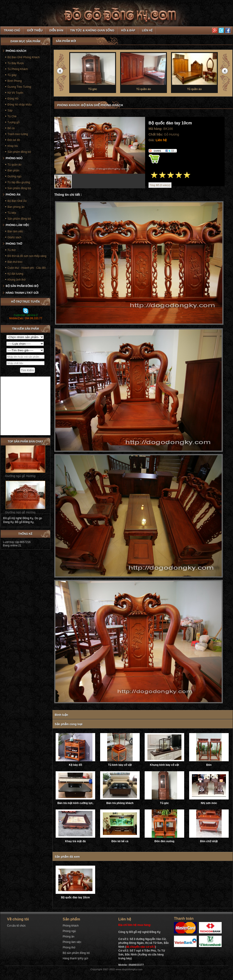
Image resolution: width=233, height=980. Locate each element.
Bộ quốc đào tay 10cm (76, 897)
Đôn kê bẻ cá (120, 841)
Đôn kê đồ (14, 140)
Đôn (209, 765)
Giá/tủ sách (14, 237)
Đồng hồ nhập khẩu (20, 105)
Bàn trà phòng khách (120, 803)
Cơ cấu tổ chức (16, 926)
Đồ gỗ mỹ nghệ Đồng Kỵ (18, 518)
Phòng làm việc (17, 225)
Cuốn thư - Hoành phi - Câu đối (27, 268)
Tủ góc (165, 803)
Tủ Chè (12, 116)
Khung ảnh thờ (16, 280)
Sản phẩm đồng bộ (19, 152)
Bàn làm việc (15, 231)
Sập (10, 111)
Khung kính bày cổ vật (164, 765)
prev (61, 72)
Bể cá (11, 128)
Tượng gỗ (14, 122)
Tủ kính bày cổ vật (120, 765)
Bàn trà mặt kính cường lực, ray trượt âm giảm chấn (76, 803)
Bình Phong (15, 81)
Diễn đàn (56, 30)
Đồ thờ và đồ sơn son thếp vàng (27, 256)
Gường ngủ (14, 176)
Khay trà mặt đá (75, 841)
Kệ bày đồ (75, 765)
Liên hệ (147, 30)
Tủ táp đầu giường (19, 182)
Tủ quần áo (14, 165)
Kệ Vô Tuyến (15, 93)
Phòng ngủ (14, 158)
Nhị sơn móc (209, 803)
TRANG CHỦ (12, 30)
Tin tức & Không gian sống (92, 30)
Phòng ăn (13, 195)
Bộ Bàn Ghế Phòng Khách (24, 57)
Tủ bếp (12, 213)
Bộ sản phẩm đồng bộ (22, 286)
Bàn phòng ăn (16, 207)
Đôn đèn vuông (164, 841)
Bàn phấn (13, 171)
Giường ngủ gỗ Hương (20, 479)
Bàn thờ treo (15, 262)
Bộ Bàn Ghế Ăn (17, 201)
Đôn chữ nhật (209, 841)
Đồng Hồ (13, 99)
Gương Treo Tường (19, 87)
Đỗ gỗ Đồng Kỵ (24, 522)
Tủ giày (12, 75)
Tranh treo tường (18, 134)
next (226, 72)
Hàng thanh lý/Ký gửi (22, 293)
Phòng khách (16, 51)
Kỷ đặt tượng (15, 274)
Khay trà (13, 146)
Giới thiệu (35, 30)
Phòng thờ (14, 244)
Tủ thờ (92, 71)
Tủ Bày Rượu (16, 63)
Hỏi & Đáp (128, 30)
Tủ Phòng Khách (18, 69)
